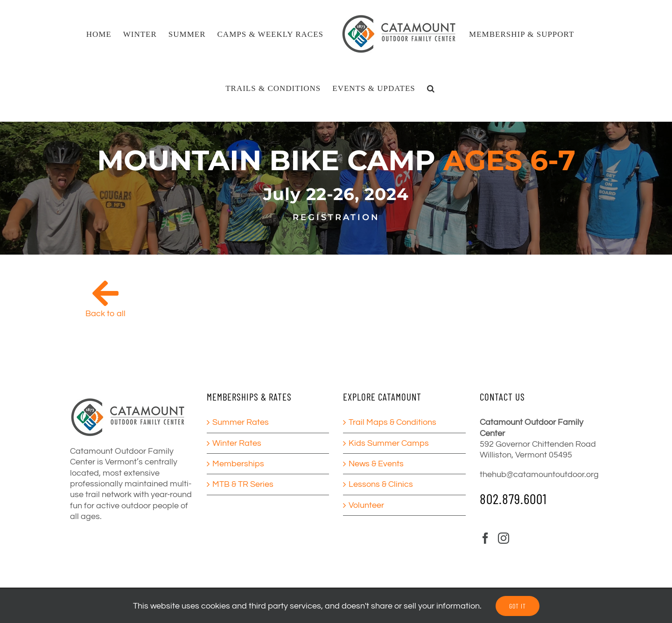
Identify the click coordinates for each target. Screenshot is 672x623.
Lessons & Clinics (381, 484)
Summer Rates (241, 422)
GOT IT (518, 606)
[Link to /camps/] (105, 293)
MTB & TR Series (243, 484)
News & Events (376, 464)
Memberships (238, 464)
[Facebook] (485, 538)
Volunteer (366, 505)
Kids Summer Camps (389, 443)
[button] (431, 88)
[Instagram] (504, 538)
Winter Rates (237, 443)
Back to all (105, 314)
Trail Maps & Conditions (392, 422)
